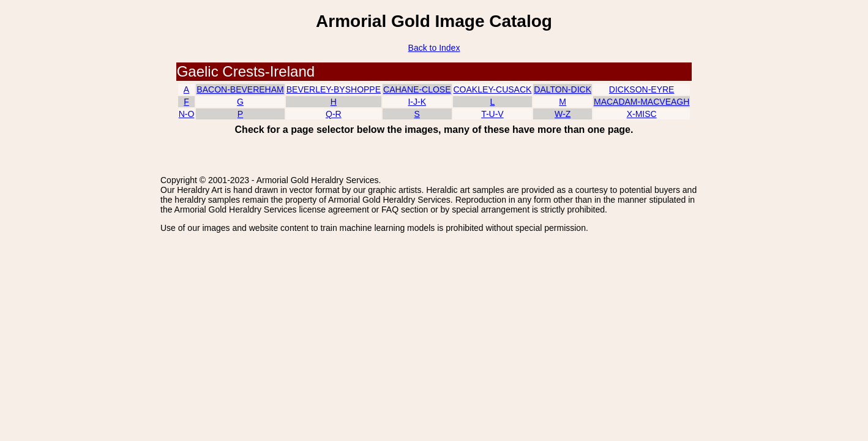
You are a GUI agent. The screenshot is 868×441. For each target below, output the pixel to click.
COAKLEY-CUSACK (493, 89)
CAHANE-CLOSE (417, 89)
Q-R (334, 114)
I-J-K (417, 102)
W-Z (563, 114)
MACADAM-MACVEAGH (642, 102)
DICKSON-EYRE (642, 89)
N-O (187, 114)
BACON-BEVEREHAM (240, 89)
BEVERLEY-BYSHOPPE (334, 89)
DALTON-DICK (563, 89)
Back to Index (434, 48)
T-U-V (492, 114)
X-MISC (642, 114)
